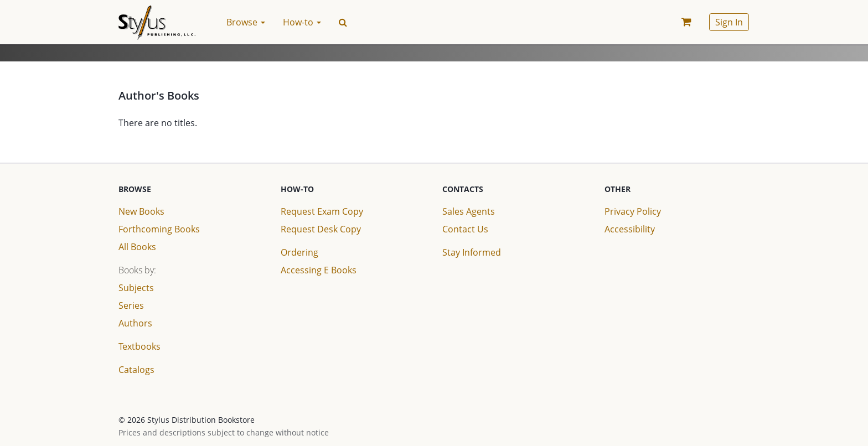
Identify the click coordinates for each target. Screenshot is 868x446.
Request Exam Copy (322, 211)
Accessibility (630, 229)
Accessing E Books (319, 270)
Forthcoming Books (159, 229)
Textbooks (139, 346)
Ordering (299, 252)
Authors (135, 323)
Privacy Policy (633, 211)
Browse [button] (246, 22)
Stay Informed (472, 252)
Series (131, 305)
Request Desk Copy (321, 229)
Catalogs (136, 370)
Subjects (136, 288)
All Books (137, 247)
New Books (141, 211)
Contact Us (465, 229)
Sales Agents (469, 211)
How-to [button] (302, 22)
